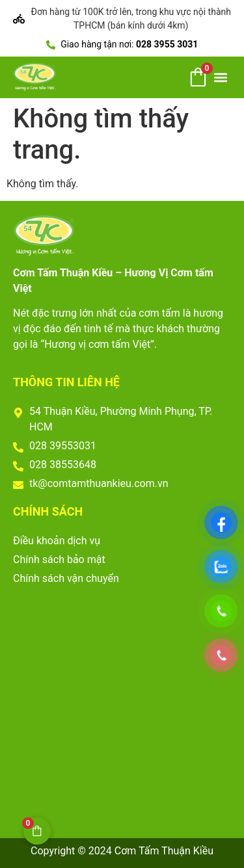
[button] (220, 77)
